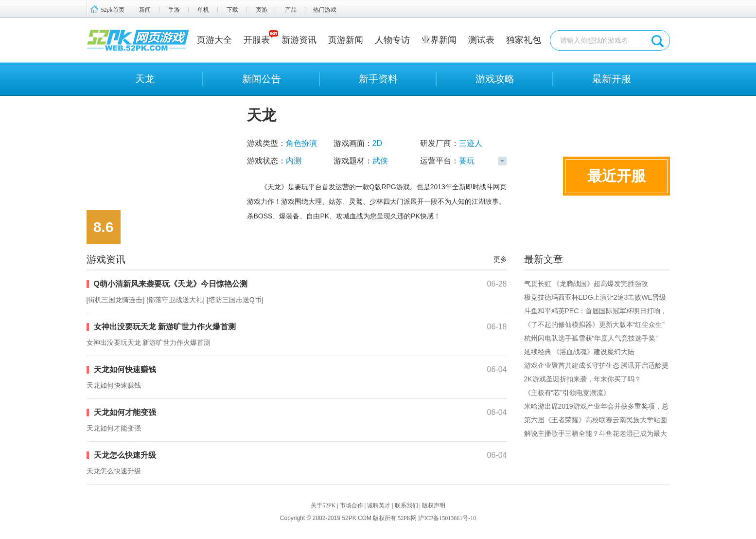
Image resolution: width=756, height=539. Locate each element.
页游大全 (214, 40)
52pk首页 (113, 10)
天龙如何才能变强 (125, 412)
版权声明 (434, 505)
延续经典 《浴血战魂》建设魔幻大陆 (580, 352)
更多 (500, 259)
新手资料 (378, 79)
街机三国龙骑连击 (115, 300)
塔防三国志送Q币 (235, 300)
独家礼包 (524, 40)
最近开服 (616, 176)
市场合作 (352, 505)
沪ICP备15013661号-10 (447, 518)
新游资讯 (299, 40)
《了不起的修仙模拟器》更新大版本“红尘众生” (594, 324)
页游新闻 (346, 40)
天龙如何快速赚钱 (125, 369)
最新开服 (612, 79)
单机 (203, 10)
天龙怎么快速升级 (125, 455)
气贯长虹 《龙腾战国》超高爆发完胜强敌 (586, 284)
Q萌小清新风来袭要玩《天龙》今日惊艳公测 (171, 284)
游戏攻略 (495, 79)
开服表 (257, 40)
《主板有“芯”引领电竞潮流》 (567, 393)
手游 (174, 10)
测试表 (481, 40)
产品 (291, 10)
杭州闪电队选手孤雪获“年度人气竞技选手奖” (591, 338)
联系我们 (406, 505)
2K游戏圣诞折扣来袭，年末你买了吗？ (583, 379)
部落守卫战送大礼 (176, 300)
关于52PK (323, 505)
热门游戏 (325, 10)
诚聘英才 (379, 505)
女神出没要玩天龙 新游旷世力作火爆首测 (165, 327)
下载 (232, 10)
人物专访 (392, 40)
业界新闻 (439, 40)
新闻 (145, 10)
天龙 (145, 79)
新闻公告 (262, 79)
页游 (262, 10)
